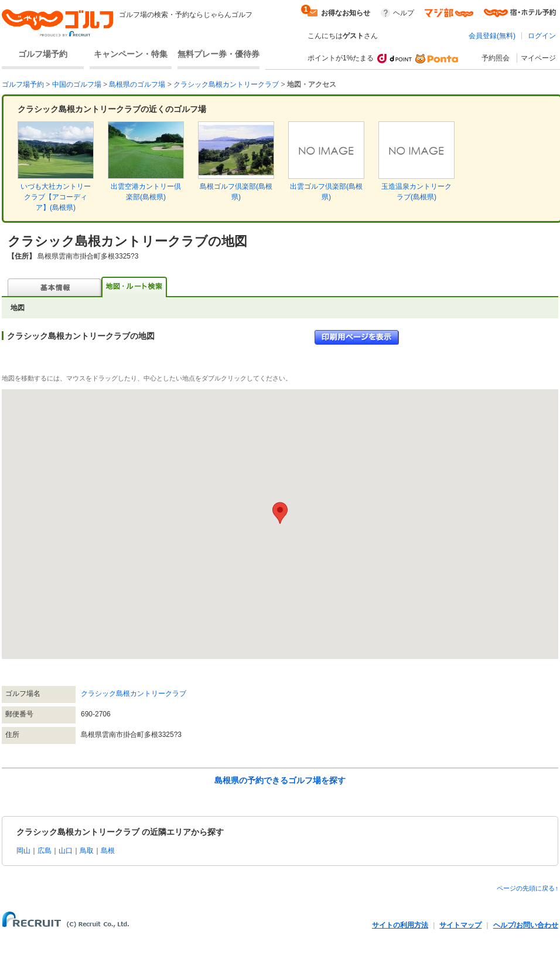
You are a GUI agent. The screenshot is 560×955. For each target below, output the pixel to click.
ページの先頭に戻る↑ (527, 888)
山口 (66, 851)
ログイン (542, 36)
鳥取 (87, 851)
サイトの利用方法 (400, 925)
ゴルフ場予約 (43, 54)
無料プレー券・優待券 (218, 54)
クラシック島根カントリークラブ (226, 84)
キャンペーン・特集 (131, 54)
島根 (108, 851)
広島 (45, 851)
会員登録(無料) (492, 36)
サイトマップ (460, 925)
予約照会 (496, 58)
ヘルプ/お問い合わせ (526, 925)
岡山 (23, 851)
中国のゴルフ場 (77, 84)
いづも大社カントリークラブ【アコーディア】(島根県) (56, 197)
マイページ (538, 58)
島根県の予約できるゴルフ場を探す (280, 780)
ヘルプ (404, 13)
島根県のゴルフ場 (137, 84)
